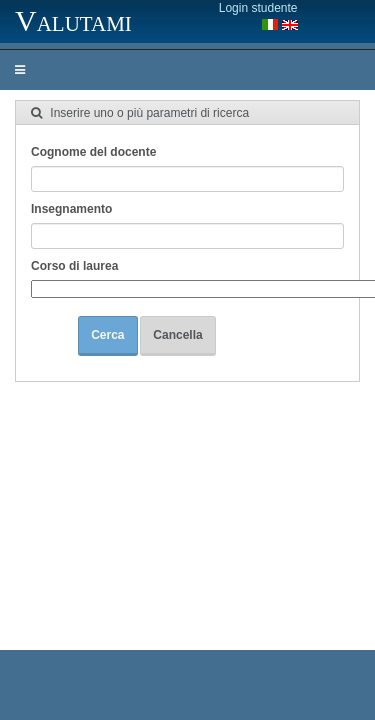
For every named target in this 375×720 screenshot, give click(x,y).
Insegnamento (71, 209)
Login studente (258, 8)
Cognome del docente (93, 152)
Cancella (177, 335)
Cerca (107, 335)
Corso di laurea (74, 266)
